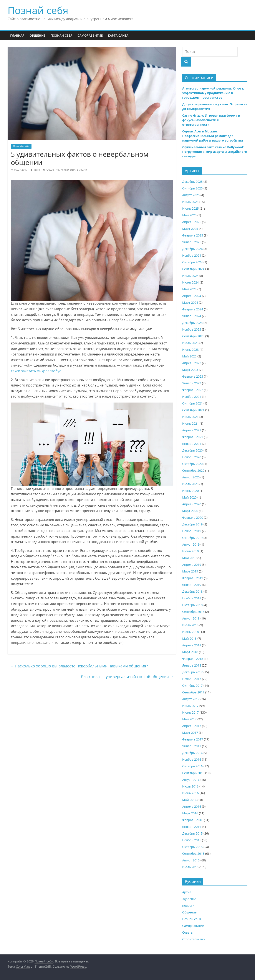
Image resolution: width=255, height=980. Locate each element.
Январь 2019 (192, 585)
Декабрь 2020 (192, 450)
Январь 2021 (192, 444)
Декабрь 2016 (192, 753)
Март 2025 (190, 229)
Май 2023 (189, 356)
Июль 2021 (190, 417)
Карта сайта (118, 35)
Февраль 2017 (193, 739)
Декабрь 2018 (192, 591)
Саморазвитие (90, 35)
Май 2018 (189, 638)
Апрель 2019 (192, 565)
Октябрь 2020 (192, 464)
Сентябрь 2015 (193, 854)
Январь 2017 (192, 746)
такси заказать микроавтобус (36, 371)
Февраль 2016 (193, 820)
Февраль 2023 (193, 376)
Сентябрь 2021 (193, 410)
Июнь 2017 (190, 712)
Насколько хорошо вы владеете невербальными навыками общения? (79, 666)
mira (37, 170)
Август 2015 (191, 860)
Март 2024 (190, 302)
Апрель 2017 (192, 726)
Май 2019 (189, 558)
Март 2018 (190, 652)
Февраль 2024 (193, 309)
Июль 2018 (190, 625)
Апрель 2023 (192, 363)
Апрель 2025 (192, 222)
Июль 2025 (190, 202)
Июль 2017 (190, 706)
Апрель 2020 (192, 504)
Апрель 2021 (192, 430)
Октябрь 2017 (192, 686)
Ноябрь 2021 (192, 397)
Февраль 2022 (193, 390)
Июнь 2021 (190, 423)
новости (188, 906)
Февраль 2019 (193, 578)
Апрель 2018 (192, 645)
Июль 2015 (190, 867)
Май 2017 (189, 719)
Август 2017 (191, 699)
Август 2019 (191, 544)
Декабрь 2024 (192, 249)
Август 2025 (191, 195)
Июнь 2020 (190, 491)
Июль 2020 (190, 484)
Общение (37, 35)
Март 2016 (190, 813)
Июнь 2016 (190, 793)
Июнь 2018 (190, 632)
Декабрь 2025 (192, 182)
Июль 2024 (190, 276)
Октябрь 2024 (192, 262)
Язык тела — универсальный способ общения (127, 677)
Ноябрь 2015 (192, 840)
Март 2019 (190, 571)
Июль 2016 (190, 786)
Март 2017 (190, 733)
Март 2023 (190, 370)
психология (68, 170)
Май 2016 (189, 800)
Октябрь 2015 (192, 847)
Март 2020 (190, 511)
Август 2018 (191, 618)
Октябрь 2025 (192, 188)
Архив (187, 892)
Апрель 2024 (192, 296)
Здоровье (189, 899)
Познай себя (38, 10)
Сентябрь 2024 (193, 269)
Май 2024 (189, 289)
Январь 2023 (192, 383)
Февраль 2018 (193, 659)
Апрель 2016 (192, 806)
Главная (17, 35)
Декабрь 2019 (192, 524)
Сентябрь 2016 (193, 773)
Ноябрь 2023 (192, 329)
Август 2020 (191, 477)
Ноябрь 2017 (192, 679)
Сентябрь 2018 (193, 612)
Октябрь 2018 (192, 605)
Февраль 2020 (193, 518)
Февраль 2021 (193, 437)
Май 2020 (189, 497)
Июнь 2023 (190, 350)
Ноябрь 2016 (192, 759)
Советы (188, 932)
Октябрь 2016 (192, 766)
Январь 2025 (192, 242)
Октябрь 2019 (192, 538)
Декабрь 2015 (192, 833)
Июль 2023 (190, 343)
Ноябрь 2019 (192, 531)
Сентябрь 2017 (193, 692)
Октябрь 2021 (192, 403)
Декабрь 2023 (192, 323)
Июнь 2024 (190, 282)
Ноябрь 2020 (192, 457)
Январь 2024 (192, 316)
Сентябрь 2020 (193, 470)
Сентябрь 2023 (193, 336)
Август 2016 (191, 780)
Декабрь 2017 (192, 672)
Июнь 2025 (190, 208)
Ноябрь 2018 (192, 598)
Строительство (193, 939)
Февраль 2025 (193, 235)
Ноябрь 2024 (192, 255)
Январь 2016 (192, 827)
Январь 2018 (192, 665)
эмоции (82, 170)
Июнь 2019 (190, 551)
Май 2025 (189, 215)
